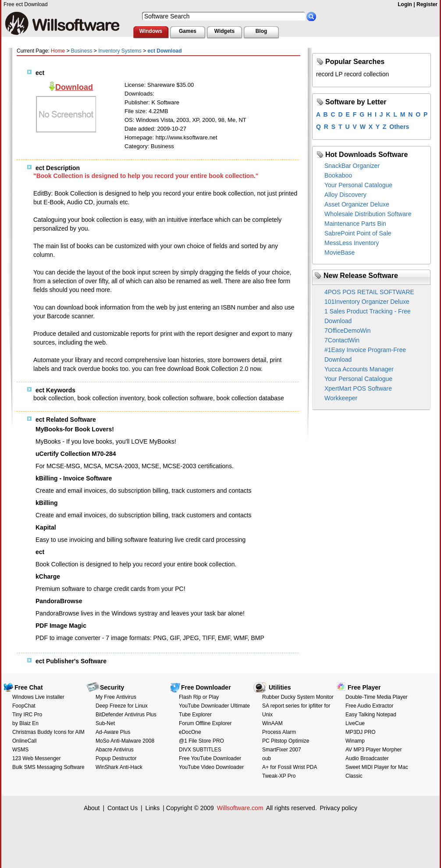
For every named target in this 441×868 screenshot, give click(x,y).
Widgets (225, 31)
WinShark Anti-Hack (119, 767)
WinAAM (272, 723)
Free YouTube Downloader (210, 758)
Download (74, 87)
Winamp (355, 741)
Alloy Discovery (345, 195)
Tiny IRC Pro (27, 715)
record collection (366, 74)
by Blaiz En (25, 723)
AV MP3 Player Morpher (374, 750)
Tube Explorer (195, 715)
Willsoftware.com (240, 808)
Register (427, 4)
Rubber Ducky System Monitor (298, 697)
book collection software (180, 398)
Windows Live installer (38, 697)
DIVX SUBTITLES (200, 750)
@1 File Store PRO (201, 741)
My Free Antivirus (116, 697)
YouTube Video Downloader (211, 767)
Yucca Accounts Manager (359, 369)
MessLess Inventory (352, 243)
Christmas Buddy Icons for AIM (48, 732)
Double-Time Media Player (377, 697)
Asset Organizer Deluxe (357, 204)
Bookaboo (338, 175)
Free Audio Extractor (369, 706)
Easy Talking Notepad (371, 715)
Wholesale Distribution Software (368, 214)
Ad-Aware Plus (113, 732)
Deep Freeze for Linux (122, 706)
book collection (54, 398)
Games (188, 31)
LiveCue (355, 723)
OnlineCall (24, 741)
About (92, 808)
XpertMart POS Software (358, 388)
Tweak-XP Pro (279, 776)
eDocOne (190, 732)
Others (399, 127)
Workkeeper (341, 398)
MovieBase (340, 253)
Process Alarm (279, 732)
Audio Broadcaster (367, 758)
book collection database (250, 398)
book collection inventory (110, 398)
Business (82, 51)
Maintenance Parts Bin (355, 224)
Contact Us (123, 808)
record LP (329, 74)
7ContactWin (342, 340)
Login (405, 4)
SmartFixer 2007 (282, 750)
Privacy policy (338, 808)
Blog (261, 31)
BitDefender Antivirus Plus (126, 715)
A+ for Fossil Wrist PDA (290, 767)
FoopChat (24, 706)
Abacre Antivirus (115, 750)
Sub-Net (105, 723)
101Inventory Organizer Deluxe (367, 302)
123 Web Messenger (37, 758)
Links (153, 808)
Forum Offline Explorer (205, 723)
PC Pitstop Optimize (286, 741)
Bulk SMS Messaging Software (48, 767)
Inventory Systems (120, 51)
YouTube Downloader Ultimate (214, 706)
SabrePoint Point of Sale (358, 233)
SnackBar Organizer (352, 166)
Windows (151, 31)
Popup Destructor (116, 758)
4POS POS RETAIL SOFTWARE (369, 292)
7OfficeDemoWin (348, 331)
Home (58, 51)
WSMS (20, 750)
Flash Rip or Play (199, 697)
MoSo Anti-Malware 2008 (125, 741)
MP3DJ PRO (361, 732)
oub (267, 758)
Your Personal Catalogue (358, 185)
